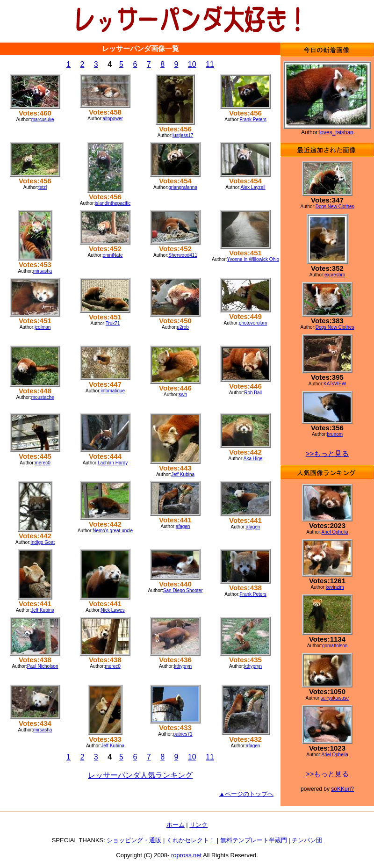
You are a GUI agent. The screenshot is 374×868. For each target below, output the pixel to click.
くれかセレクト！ (191, 840)
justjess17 (183, 135)
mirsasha (43, 271)
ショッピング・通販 (134, 840)
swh (183, 394)
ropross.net (186, 855)
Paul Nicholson (43, 666)
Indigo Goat (43, 542)
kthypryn (183, 666)
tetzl (43, 187)
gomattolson (335, 646)
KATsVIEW (335, 384)
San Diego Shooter (183, 590)
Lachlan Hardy (113, 463)
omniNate (113, 255)
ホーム (176, 825)
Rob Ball (253, 393)
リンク (198, 825)
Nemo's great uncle (113, 531)
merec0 (42, 463)
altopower (112, 119)
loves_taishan (336, 132)
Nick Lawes (113, 610)
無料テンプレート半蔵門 (254, 840)
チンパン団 (307, 840)
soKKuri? (342, 789)
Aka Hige (253, 459)
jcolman (43, 327)
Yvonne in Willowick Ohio (253, 259)
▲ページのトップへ (246, 794)
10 (192, 64)
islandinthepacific (113, 203)
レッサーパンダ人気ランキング (140, 775)
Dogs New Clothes (335, 206)
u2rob (183, 327)
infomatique (113, 391)
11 (210, 64)
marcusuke (43, 119)
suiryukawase (335, 698)
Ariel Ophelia (334, 532)
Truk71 (113, 323)
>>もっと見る (327, 453)
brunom (335, 434)
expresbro (335, 275)
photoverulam (253, 323)
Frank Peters (253, 119)
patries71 (183, 734)
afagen (183, 526)
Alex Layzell (253, 187)
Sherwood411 (183, 255)
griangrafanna (183, 187)
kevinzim (335, 587)
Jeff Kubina (183, 474)
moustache (43, 397)
